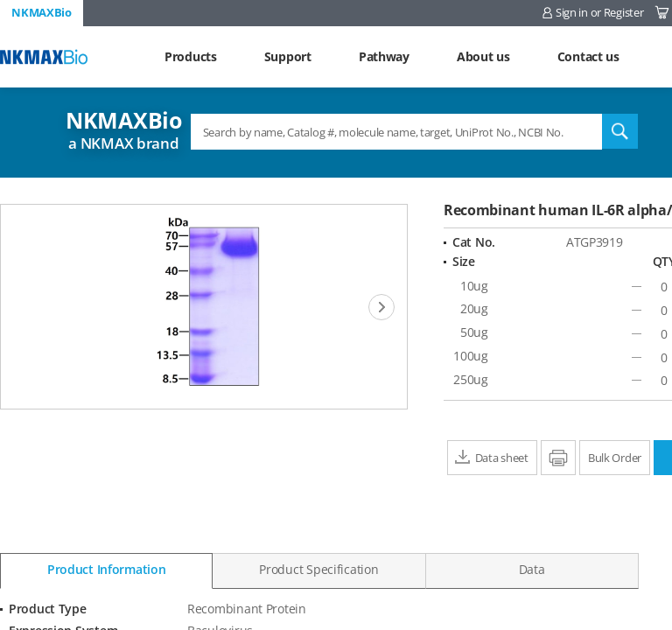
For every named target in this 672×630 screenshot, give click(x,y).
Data (532, 569)
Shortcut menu (0, 0)
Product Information (107, 569)
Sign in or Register (600, 12)
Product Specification (318, 569)
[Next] (381, 307)
